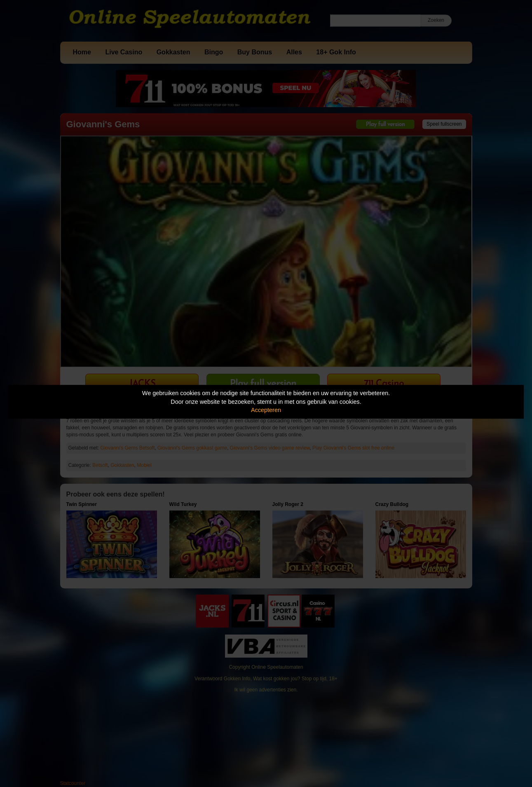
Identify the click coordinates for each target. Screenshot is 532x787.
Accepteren (266, 410)
